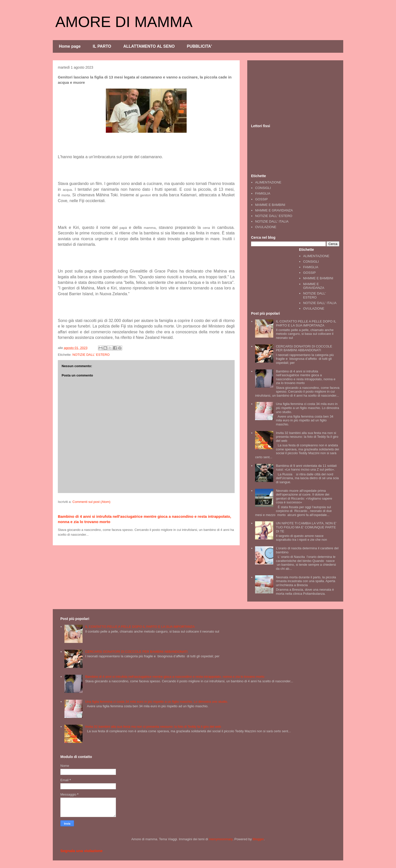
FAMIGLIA (263, 193)
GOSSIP (261, 199)
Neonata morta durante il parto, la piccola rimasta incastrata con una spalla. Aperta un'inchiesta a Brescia (306, 581)
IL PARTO (102, 46)
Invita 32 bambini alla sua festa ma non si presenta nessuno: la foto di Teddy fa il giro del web (307, 437)
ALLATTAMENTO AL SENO (149, 46)
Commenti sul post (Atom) (91, 502)
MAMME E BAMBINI (270, 205)
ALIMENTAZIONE (268, 182)
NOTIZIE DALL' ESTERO (91, 355)
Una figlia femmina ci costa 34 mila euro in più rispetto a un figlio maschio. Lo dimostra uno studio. (307, 408)
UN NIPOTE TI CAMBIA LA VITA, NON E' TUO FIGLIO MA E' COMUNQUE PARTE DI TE (306, 527)
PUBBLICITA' (200, 46)
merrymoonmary (221, 839)
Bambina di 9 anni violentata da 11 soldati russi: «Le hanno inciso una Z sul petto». (306, 468)
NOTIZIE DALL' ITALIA (272, 221)
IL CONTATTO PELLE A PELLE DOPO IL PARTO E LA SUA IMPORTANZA (306, 323)
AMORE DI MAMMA (124, 22)
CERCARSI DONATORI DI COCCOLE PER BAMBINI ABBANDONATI (304, 348)
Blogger (258, 839)
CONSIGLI (263, 188)
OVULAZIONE (266, 227)
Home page (70, 46)
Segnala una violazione (81, 851)
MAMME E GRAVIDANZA (274, 210)
